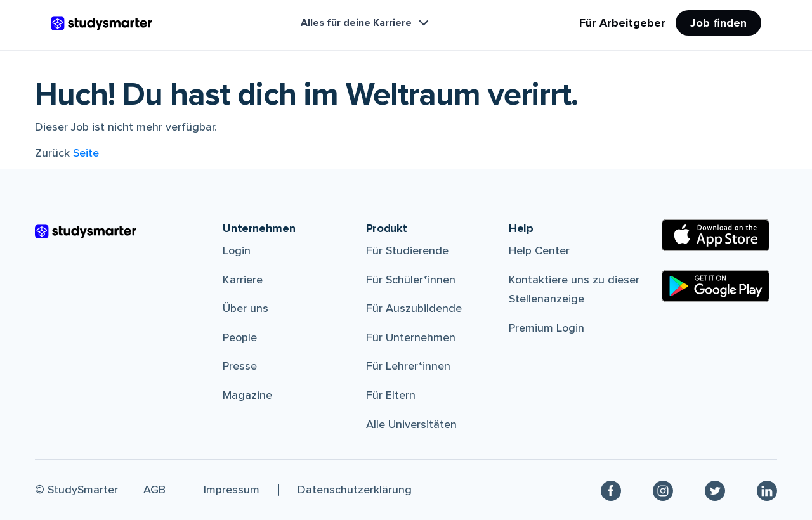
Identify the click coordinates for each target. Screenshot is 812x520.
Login (237, 250)
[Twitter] (715, 490)
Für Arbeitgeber (622, 23)
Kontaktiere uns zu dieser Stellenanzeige (574, 289)
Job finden (718, 23)
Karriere (243, 280)
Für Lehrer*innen (408, 366)
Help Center (539, 250)
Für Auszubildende (414, 308)
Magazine (247, 395)
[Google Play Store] (716, 286)
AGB (154, 490)
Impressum (232, 490)
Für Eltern (391, 395)
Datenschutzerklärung (355, 490)
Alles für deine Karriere (366, 23)
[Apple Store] (716, 235)
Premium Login (547, 328)
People (240, 337)
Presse (240, 366)
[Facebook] (611, 490)
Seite (86, 153)
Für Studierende (407, 250)
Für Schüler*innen (411, 280)
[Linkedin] (767, 490)
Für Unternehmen (411, 337)
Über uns (246, 308)
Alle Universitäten (411, 424)
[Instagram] (663, 490)
